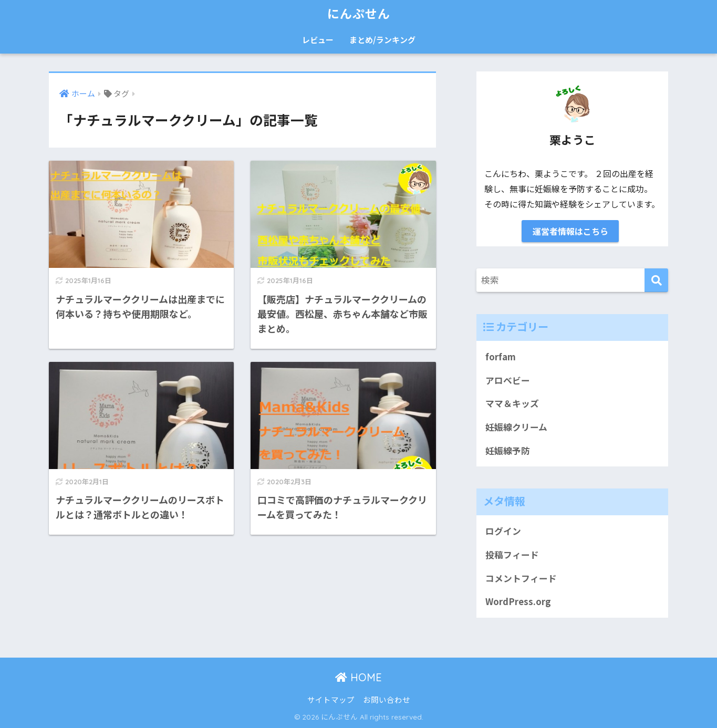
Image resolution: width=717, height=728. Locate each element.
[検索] (656, 280)
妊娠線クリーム (516, 427)
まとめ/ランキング (382, 40)
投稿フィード (512, 555)
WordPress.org (518, 601)
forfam (501, 357)
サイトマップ (331, 699)
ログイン (503, 531)
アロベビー (508, 380)
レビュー (318, 40)
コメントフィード (521, 578)
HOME (358, 677)
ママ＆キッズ (512, 403)
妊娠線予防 (508, 451)
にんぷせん (359, 14)
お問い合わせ (387, 699)
